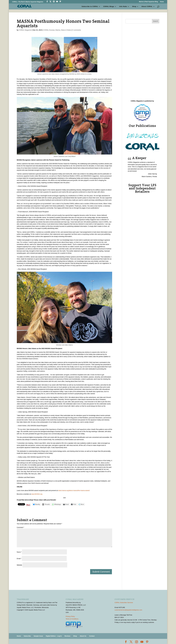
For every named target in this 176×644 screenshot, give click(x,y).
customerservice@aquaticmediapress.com (128, 610)
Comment (20, 527)
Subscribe (27, 636)
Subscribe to (90, 6)
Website (19, 565)
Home (162, 2)
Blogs (109, 6)
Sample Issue (38, 636)
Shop (134, 6)
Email (19, 559)
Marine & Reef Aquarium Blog (148, 2)
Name (19, 552)
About (147, 6)
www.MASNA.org (37, 494)
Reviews (67, 636)
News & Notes (66, 30)
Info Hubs (123, 6)
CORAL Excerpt (49, 30)
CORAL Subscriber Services (124, 603)
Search (155, 21)
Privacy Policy (70, 616)
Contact (92, 636)
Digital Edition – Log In (54, 636)
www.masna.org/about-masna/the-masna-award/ (74, 490)
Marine (58, 30)
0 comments (77, 30)
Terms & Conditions (72, 619)
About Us (83, 636)
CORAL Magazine (25, 30)
